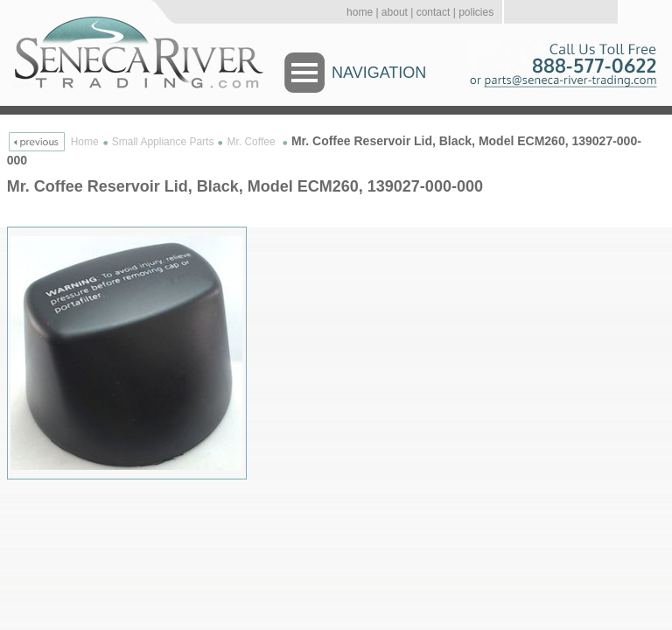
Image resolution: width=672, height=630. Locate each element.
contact (434, 12)
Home (85, 142)
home (360, 12)
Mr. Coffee (252, 142)
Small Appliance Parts (163, 142)
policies (476, 12)
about (395, 12)
